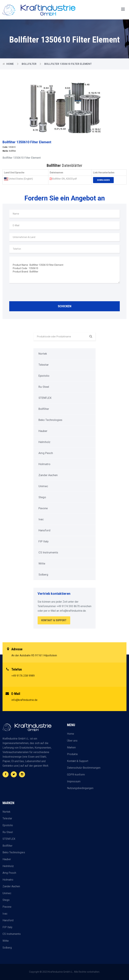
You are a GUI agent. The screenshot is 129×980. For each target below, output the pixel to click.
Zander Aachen (48, 475)
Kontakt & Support (78, 761)
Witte (42, 563)
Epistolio (44, 376)
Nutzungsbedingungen (80, 788)
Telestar (44, 365)
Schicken (65, 306)
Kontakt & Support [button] (54, 620)
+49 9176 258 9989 (23, 676)
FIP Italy (44, 541)
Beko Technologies (50, 420)
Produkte (72, 754)
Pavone (43, 508)
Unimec (43, 486)
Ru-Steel (44, 387)
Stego (42, 497)
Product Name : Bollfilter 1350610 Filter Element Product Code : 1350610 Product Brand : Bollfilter (64, 270)
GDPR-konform (76, 775)
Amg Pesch (46, 453)
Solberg (43, 575)
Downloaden (103, 180)
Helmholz (44, 442)
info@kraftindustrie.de (24, 700)
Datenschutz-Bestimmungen (84, 768)
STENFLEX (45, 398)
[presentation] (35, 293)
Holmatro (44, 464)
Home (10, 64)
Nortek (43, 354)
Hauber (43, 431)
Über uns (72, 741)
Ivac (41, 519)
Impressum (74, 781)
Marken (71, 747)
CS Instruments (48, 552)
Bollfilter (29, 64)
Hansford (44, 530)
